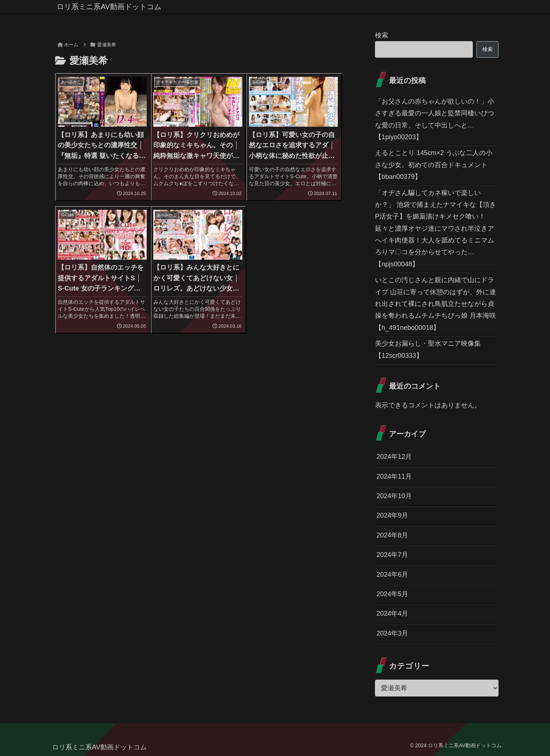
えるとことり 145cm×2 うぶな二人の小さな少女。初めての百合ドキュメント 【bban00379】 (434, 165)
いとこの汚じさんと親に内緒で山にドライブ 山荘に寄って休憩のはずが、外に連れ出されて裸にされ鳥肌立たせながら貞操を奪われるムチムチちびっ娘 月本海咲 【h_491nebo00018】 (435, 304)
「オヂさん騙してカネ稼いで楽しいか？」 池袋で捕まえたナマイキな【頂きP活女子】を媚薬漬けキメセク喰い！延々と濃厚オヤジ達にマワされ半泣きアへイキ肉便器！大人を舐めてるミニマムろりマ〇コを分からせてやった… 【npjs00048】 (435, 228)
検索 (382, 35)
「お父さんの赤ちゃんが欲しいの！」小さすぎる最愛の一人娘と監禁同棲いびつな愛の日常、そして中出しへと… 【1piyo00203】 (435, 119)
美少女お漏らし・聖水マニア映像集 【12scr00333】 (428, 349)
